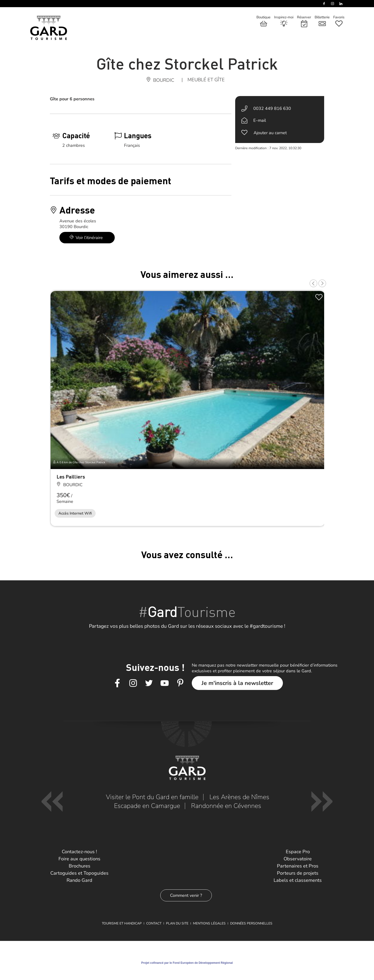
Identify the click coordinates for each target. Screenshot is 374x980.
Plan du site (177, 923)
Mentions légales (209, 923)
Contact (154, 923)
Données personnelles (251, 923)
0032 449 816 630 (272, 108)
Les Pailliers (71, 477)
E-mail (260, 120)
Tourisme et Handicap (122, 923)
